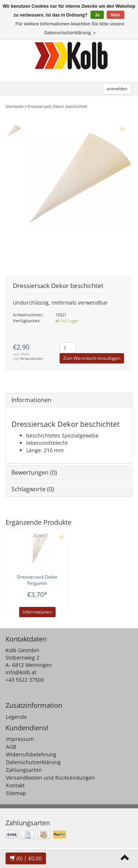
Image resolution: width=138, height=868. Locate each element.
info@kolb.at (21, 672)
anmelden (117, 89)
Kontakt (15, 785)
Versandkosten (31, 359)
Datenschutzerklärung (33, 762)
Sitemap (16, 793)
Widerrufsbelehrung (31, 754)
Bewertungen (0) (34, 472)
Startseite (15, 106)
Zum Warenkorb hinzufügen (92, 358)
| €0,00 (26, 858)
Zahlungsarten (24, 770)
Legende (16, 717)
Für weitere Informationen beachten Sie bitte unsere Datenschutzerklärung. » (70, 28)
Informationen (31, 400)
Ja (97, 15)
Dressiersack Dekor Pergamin (37, 580)
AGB (11, 747)
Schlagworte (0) (33, 489)
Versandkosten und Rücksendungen (50, 778)
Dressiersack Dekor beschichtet (57, 106)
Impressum (20, 739)
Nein (116, 15)
